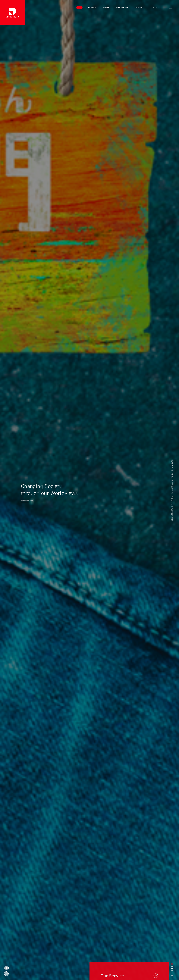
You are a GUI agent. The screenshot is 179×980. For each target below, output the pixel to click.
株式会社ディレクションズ (13, 13)
